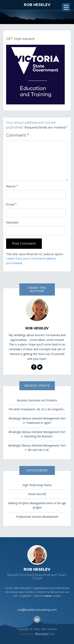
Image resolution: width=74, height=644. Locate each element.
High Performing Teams (37, 485)
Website (12, 222)
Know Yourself (37, 494)
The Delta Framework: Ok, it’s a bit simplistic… (37, 409)
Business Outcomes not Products (37, 400)
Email (11, 204)
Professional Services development (37, 517)
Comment (18, 135)
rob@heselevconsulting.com (37, 610)
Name (12, 186)
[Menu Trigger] (66, 7)
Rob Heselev (37, 5)
